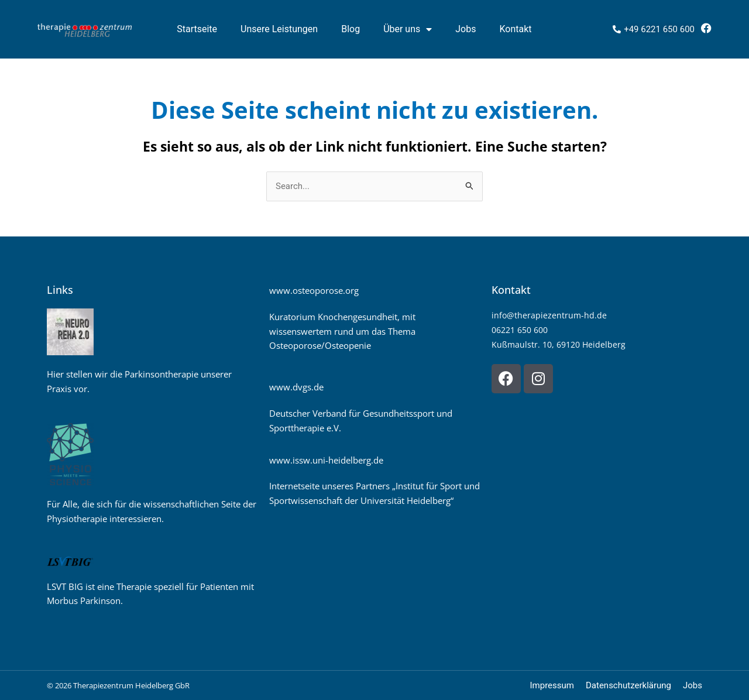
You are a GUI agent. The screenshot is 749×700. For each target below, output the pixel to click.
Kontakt (515, 29)
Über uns (408, 29)
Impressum (552, 685)
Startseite (197, 29)
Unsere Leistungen (279, 29)
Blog (351, 29)
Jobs (465, 29)
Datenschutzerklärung (628, 685)
